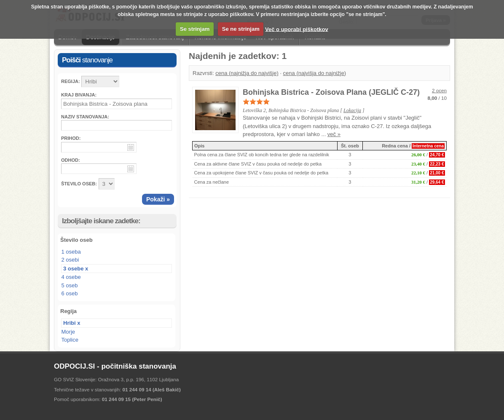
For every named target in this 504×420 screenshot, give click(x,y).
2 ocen (439, 90)
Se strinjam (195, 29)
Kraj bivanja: (79, 95)
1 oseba (71, 252)
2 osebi (70, 260)
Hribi (70, 323)
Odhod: (71, 160)
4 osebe (71, 277)
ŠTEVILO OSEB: (79, 184)
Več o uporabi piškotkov (297, 29)
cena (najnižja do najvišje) (247, 73)
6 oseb (70, 293)
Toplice (70, 340)
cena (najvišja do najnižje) (315, 73)
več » (334, 134)
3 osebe (73, 269)
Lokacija (352, 110)
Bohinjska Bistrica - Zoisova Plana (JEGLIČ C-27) (331, 92)
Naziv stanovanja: (85, 117)
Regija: (71, 81)
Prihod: (71, 138)
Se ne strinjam (241, 29)
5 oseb (70, 285)
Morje (68, 332)
